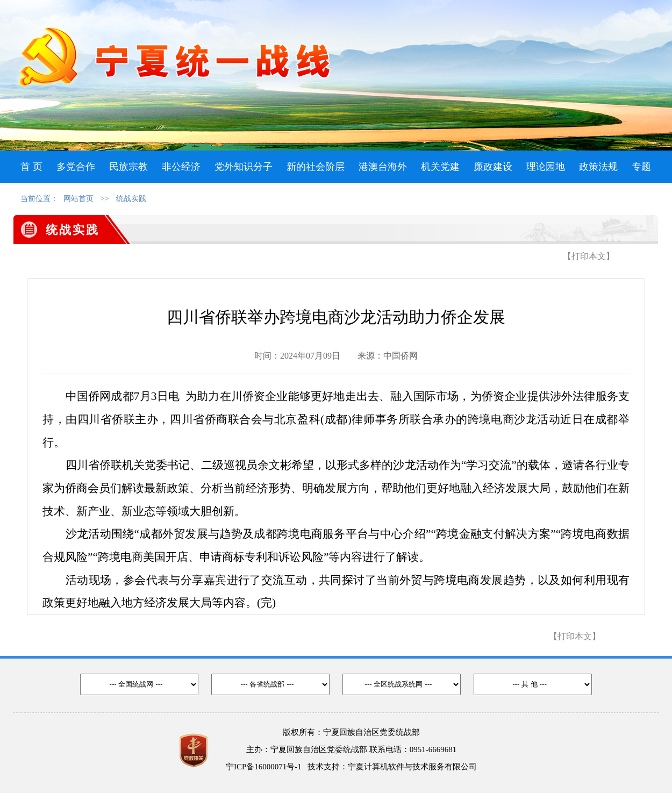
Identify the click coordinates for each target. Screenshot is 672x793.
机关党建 (440, 167)
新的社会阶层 (316, 167)
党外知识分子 (244, 167)
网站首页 (78, 199)
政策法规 (598, 167)
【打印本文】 (589, 256)
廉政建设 (493, 167)
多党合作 (76, 167)
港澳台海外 (383, 167)
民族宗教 (128, 167)
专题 (641, 167)
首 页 (31, 167)
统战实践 (131, 199)
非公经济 (181, 167)
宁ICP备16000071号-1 (264, 767)
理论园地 (546, 167)
